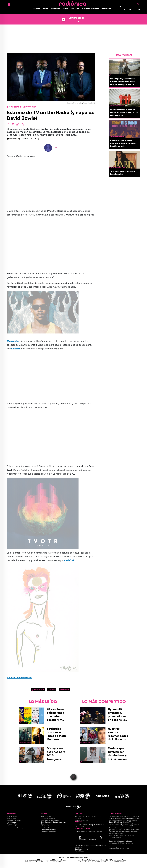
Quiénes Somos (12, 817)
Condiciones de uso (81, 849)
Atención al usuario (47, 817)
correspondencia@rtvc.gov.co (119, 824)
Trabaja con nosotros (48, 818)
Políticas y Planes (13, 824)
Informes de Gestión (14, 826)
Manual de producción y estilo (17, 828)
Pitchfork (69, 560)
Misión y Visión (12, 818)
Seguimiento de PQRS (116, 834)
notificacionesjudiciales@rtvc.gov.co (121, 843)
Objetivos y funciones (14, 820)
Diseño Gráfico (87, 762)
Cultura (66, 9)
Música (45, 9)
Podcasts (75, 9)
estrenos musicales (117, 106)
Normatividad (11, 822)
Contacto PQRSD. (128, 826)
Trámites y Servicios (47, 826)
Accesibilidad (80, 851)
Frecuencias (106, 9)
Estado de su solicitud (48, 830)
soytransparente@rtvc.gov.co (119, 849)
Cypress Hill (86, 723)
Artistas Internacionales (24, 107)
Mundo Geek (55, 9)
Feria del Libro (87, 742)
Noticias (37, 9)
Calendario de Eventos (90, 9)
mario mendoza (26, 742)
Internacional (39, 690)
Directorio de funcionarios (49, 828)
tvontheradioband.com (20, 678)
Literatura (24, 723)
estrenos (53, 690)
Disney (23, 762)
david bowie (65, 690)
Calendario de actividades (50, 820)
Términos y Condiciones (49, 832)
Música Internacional (118, 168)
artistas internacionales (119, 75)
